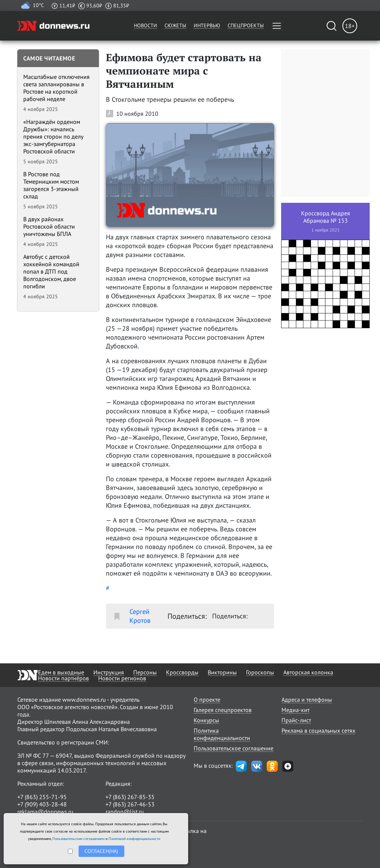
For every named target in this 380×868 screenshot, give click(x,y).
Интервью (207, 25)
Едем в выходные (61, 672)
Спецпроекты (246, 25)
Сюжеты (175, 25)
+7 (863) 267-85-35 (130, 797)
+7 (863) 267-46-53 (130, 804)
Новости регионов (122, 678)
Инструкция (109, 672)
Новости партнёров (63, 678)
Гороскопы (260, 672)
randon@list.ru (125, 812)
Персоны (145, 672)
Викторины (222, 672)
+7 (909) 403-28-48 (42, 804)
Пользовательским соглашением (78, 839)
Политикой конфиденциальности (134, 839)
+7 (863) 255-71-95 (42, 797)
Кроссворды (182, 672)
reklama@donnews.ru (45, 812)
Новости (146, 25)
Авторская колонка (308, 672)
